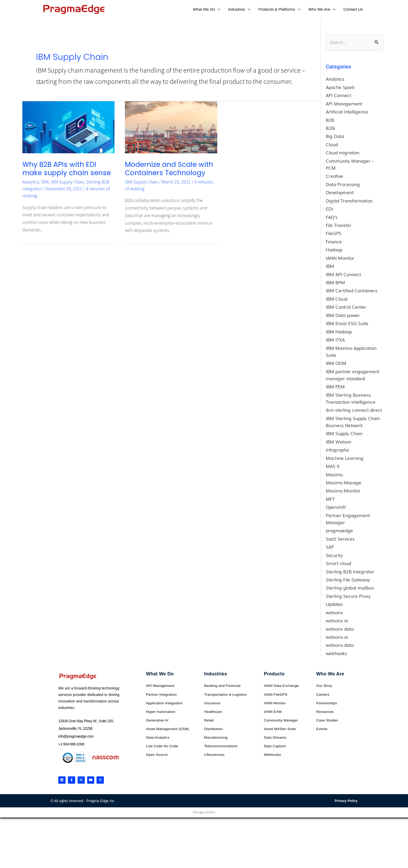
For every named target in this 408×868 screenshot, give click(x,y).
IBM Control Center (346, 307)
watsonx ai (337, 621)
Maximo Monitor (343, 491)
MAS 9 (333, 466)
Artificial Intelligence (347, 112)
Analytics (31, 180)
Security (334, 555)
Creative (334, 176)
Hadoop (334, 250)
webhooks (336, 653)
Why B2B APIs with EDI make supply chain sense (65, 168)
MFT (330, 499)
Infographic (338, 450)
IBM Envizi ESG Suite (347, 323)
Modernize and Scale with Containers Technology (165, 168)
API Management (344, 103)
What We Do (160, 674)
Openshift (336, 507)
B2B (330, 120)
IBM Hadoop (339, 331)
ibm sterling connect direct (354, 410)
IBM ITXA (335, 340)
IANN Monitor (340, 258)
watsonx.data (340, 645)
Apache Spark (340, 87)
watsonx (334, 612)
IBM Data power (343, 315)
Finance (334, 242)
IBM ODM (336, 363)
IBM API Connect (343, 274)
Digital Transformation (349, 201)
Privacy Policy (346, 802)
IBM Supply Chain (68, 180)
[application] (218, 9)
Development (340, 192)
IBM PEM (335, 387)
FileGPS (334, 233)
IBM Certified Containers (352, 291)
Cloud (332, 145)
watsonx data (340, 629)
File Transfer (339, 225)
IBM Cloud (337, 299)
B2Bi (330, 128)
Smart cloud (338, 563)
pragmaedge (339, 531)
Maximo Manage (344, 483)
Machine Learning (345, 458)
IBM (45, 180)
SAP (330, 547)
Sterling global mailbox (350, 588)
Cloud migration (343, 153)
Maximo (334, 474)
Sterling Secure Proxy (348, 596)
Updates (334, 604)
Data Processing (343, 184)
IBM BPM (335, 283)
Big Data (335, 136)
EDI (329, 209)
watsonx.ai (337, 637)
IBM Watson (339, 442)
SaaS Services (340, 539)
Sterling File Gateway (348, 580)
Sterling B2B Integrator (350, 571)
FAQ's (332, 217)
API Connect (339, 95)
